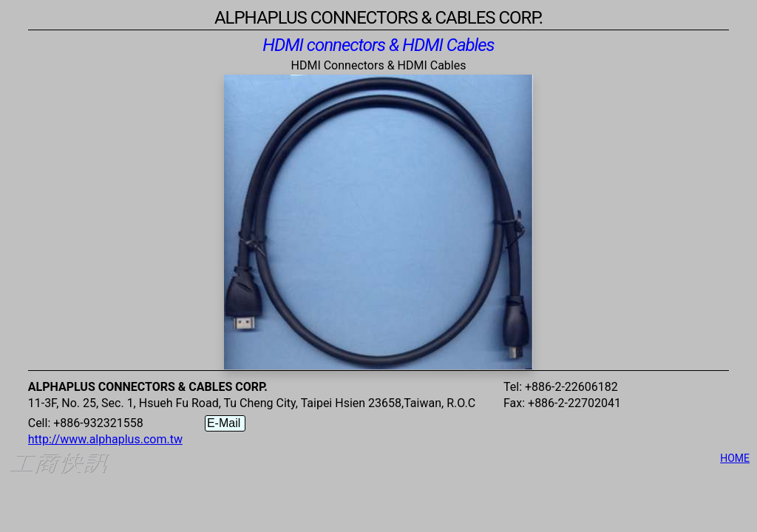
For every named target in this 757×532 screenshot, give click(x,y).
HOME (735, 458)
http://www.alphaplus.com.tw (105, 439)
